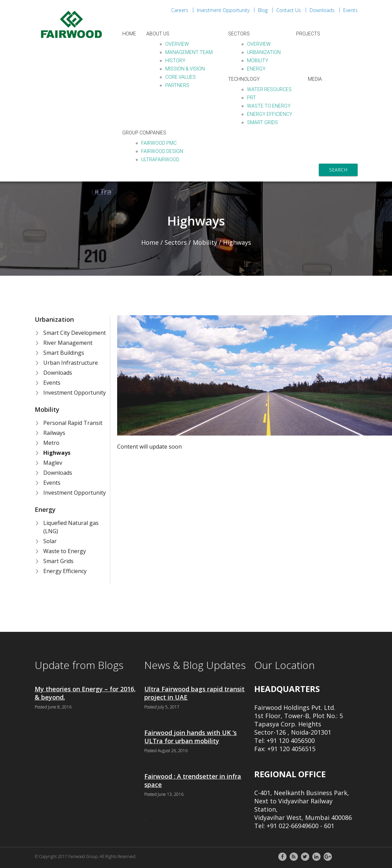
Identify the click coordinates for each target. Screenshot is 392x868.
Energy (256, 69)
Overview (177, 44)
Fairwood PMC (159, 143)
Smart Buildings (64, 353)
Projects (308, 34)
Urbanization (264, 52)
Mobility (258, 61)
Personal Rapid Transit (73, 423)
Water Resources (269, 89)
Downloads (322, 10)
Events (350, 10)
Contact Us (289, 10)
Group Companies (144, 133)
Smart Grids (262, 122)
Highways (57, 453)
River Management (68, 343)
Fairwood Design (162, 151)
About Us (158, 34)
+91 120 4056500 (291, 740)
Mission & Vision (185, 69)
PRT (251, 98)
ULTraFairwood (160, 160)
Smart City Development (75, 333)
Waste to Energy (269, 106)
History (175, 61)
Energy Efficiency (270, 114)
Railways (54, 433)
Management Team (189, 52)
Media (315, 79)
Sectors (239, 34)
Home (129, 34)
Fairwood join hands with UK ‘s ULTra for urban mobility (191, 737)
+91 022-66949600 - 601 (300, 826)
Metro (51, 443)
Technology (244, 79)
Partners (177, 85)
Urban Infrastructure (71, 363)
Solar (50, 541)
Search (338, 170)
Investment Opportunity (223, 10)
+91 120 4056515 (291, 749)
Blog (263, 10)
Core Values (181, 77)
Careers (180, 10)
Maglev (53, 463)
